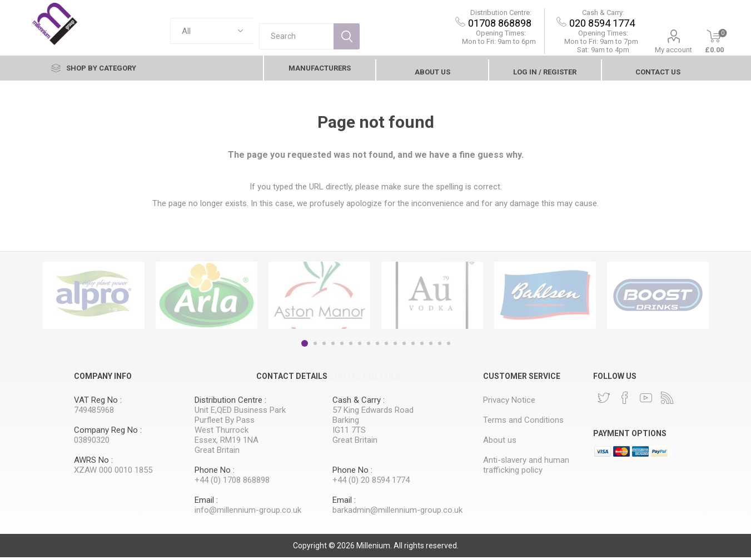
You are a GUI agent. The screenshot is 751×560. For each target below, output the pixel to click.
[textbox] (297, 34)
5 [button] (342, 346)
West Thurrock (222, 433)
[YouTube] (646, 401)
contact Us (658, 75)
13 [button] (413, 346)
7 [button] (360, 346)
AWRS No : (93, 463)
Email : (206, 503)
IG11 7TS (349, 433)
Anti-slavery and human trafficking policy (526, 468)
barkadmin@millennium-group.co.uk (397, 513)
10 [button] (386, 346)
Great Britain (217, 453)
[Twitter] (604, 401)
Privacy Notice (509, 403)
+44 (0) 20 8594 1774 (371, 483)
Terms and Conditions (523, 423)
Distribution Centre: (478, 15)
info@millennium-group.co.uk (248, 513)
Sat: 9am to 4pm (580, 52)
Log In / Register (545, 75)
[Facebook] (625, 401)
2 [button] (315, 346)
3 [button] (324, 346)
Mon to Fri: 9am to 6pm (477, 44)
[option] (94, 298)
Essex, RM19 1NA (227, 443)
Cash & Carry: (580, 15)
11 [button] (395, 346)
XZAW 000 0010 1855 (113, 473)
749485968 (94, 413)
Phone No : (215, 473)
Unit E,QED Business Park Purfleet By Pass (240, 418)
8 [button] (369, 346)
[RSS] (667, 401)
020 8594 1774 (580, 26)
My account (651, 52)
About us (432, 75)
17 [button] (449, 346)
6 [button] (351, 346)
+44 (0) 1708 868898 (232, 483)
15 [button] (431, 346)
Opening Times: (478, 36)
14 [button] (422, 346)
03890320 (92, 443)
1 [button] (305, 346)
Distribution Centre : (230, 403)
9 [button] (377, 346)
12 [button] (404, 346)
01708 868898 (478, 26)
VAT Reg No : (98, 403)
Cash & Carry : (359, 403)
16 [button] (440, 346)
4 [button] (333, 346)
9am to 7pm (579, 44)
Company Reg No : (108, 433)
